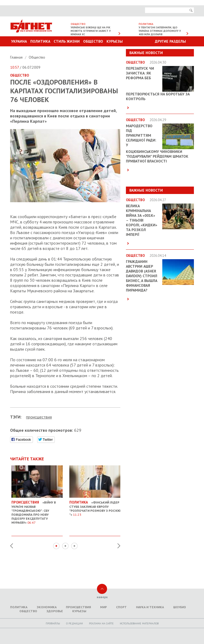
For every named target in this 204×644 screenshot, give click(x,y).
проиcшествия (39, 417)
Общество (93, 41)
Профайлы (53, 623)
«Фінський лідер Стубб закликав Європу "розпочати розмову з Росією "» (95, 507)
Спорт (121, 607)
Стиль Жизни (67, 41)
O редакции (75, 623)
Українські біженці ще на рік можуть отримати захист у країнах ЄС (91, 31)
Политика (40, 41)
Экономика (47, 607)
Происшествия (78, 607)
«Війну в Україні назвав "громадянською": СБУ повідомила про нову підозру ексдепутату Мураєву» (37, 511)
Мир (103, 607)
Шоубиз (180, 607)
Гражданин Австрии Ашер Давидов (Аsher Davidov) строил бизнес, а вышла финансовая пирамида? (142, 276)
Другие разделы (170, 41)
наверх (102, 597)
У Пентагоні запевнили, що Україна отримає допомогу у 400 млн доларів (160, 31)
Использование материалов (139, 623)
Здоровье (55, 611)
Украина (19, 41)
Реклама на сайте (101, 623)
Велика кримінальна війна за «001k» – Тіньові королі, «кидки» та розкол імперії (142, 220)
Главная (17, 57)
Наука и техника (150, 607)
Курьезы (115, 41)
